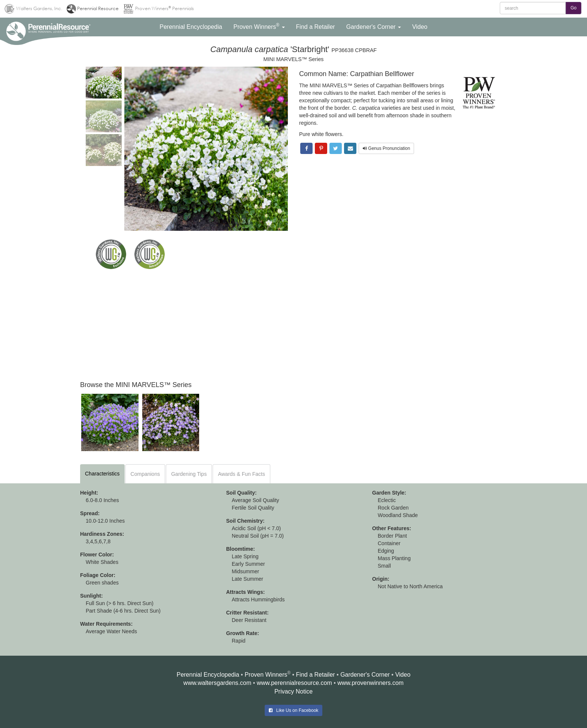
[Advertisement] (293, 325)
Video (403, 675)
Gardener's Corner (365, 675)
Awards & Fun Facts (241, 474)
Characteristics (102, 474)
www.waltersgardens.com (217, 683)
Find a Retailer (316, 675)
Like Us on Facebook (294, 710)
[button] (191, 27)
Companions (145, 474)
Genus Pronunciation (386, 148)
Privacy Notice (293, 691)
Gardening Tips (189, 474)
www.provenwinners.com (370, 683)
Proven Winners (266, 675)
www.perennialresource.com (294, 683)
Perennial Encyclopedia (208, 675)
